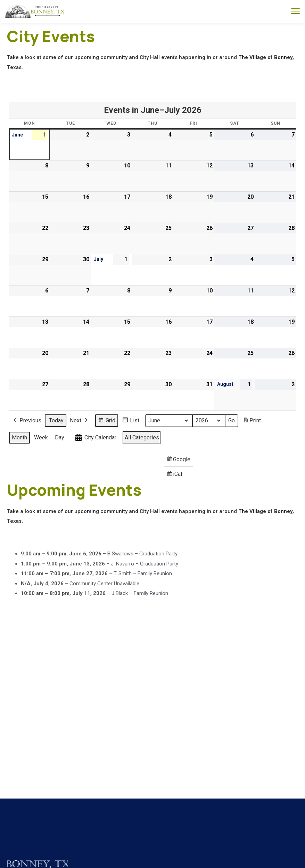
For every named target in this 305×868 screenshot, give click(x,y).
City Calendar (95, 438)
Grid (106, 421)
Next (79, 421)
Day (60, 437)
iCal (175, 476)
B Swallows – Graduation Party (142, 554)
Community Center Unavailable (104, 583)
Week (41, 437)
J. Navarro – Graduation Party (145, 563)
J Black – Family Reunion (140, 593)
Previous (27, 421)
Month (19, 437)
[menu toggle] (295, 11)
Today (56, 420)
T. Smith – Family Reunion (143, 573)
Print (252, 422)
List (131, 421)
